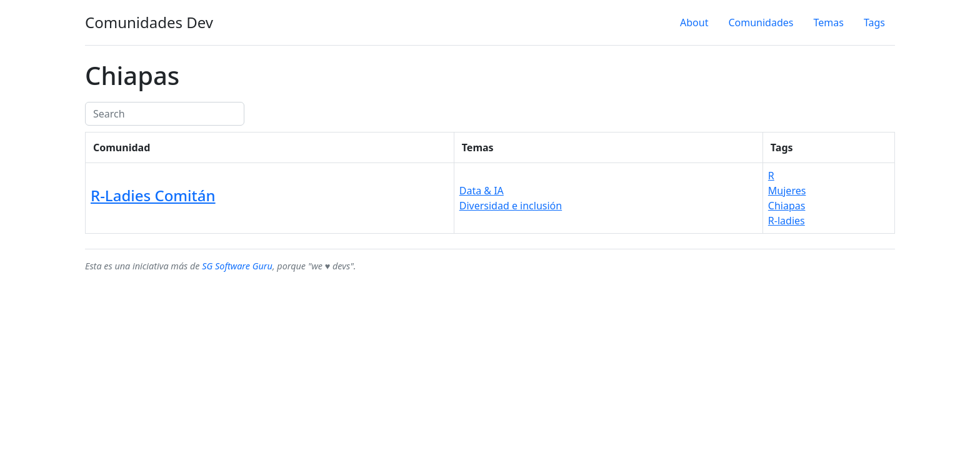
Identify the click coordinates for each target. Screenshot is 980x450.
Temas (828, 22)
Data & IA (482, 191)
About (694, 22)
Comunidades (761, 22)
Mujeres (787, 191)
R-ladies (787, 221)
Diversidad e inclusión (511, 206)
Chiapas (787, 206)
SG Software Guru (237, 266)
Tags (874, 22)
